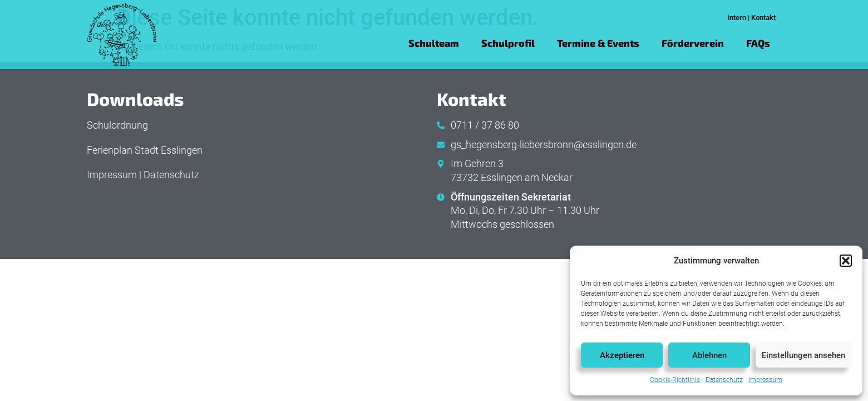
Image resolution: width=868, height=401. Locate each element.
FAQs (758, 43)
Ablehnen (709, 355)
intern (737, 18)
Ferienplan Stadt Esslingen (145, 150)
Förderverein (693, 43)
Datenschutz (724, 380)
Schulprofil (508, 43)
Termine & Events (598, 43)
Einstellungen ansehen (803, 355)
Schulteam (434, 43)
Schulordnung (117, 125)
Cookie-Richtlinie (675, 380)
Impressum (765, 380)
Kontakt (763, 18)
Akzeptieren (622, 355)
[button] (846, 261)
